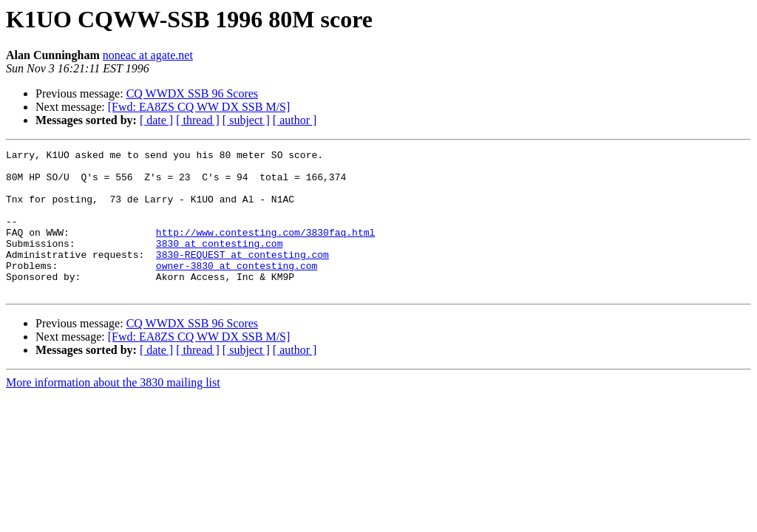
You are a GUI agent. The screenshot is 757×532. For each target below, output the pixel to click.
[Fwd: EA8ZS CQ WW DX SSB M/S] (199, 107)
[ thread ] (198, 120)
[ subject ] (246, 120)
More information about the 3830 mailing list (113, 411)
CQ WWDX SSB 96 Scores (192, 93)
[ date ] (156, 120)
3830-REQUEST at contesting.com (242, 276)
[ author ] (295, 120)
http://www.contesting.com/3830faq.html (265, 250)
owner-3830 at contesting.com (237, 290)
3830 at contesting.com (220, 263)
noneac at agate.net (148, 55)
